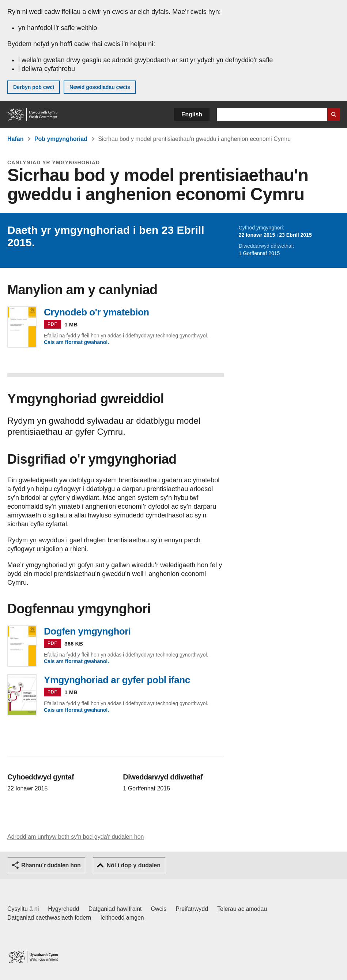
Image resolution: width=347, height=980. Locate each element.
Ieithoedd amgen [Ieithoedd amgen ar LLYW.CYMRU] (122, 918)
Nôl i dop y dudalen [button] (133, 865)
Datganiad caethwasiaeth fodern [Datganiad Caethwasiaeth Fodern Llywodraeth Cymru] (49, 918)
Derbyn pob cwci (34, 87)
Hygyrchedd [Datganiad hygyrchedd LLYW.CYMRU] (63, 909)
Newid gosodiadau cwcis (100, 87)
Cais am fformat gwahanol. (76, 342)
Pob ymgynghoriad (61, 139)
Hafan (15, 139)
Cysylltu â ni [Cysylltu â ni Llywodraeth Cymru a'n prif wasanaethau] (23, 909)
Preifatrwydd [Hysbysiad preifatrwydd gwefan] (192, 909)
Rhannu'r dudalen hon (51, 865)
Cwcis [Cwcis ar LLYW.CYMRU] (159, 909)
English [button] (192, 114)
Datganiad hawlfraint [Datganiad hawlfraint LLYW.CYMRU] (115, 909)
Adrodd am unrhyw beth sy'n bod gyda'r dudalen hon (76, 837)
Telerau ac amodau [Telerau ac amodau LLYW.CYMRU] (242, 909)
